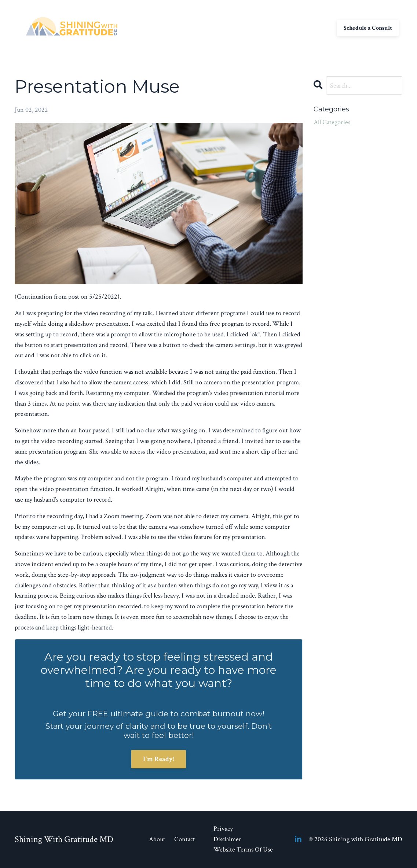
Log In (321, 28)
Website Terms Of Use (243, 849)
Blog (299, 28)
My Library (272, 28)
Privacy (223, 829)
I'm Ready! (159, 759)
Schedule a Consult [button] (368, 28)
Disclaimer (227, 839)
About (213, 28)
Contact (239, 28)
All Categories (332, 122)
